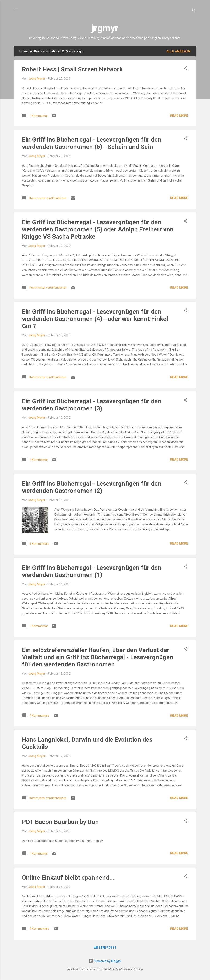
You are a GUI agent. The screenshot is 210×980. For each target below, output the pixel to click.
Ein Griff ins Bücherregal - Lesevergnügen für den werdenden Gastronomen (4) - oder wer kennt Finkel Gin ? (95, 319)
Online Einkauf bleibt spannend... (68, 877)
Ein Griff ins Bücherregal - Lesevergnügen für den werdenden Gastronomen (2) (92, 487)
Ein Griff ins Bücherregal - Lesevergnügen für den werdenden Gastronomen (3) (92, 405)
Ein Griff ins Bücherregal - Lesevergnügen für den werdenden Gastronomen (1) (92, 571)
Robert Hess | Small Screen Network (72, 69)
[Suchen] (194, 11)
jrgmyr (105, 28)
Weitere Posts (105, 948)
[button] (186, 69)
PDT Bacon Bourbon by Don (60, 822)
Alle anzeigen (178, 51)
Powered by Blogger (105, 961)
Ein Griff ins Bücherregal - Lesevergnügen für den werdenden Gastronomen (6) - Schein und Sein (92, 143)
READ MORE (179, 116)
